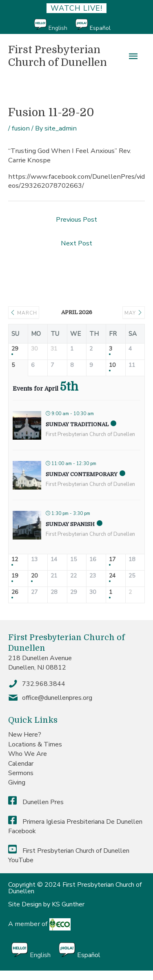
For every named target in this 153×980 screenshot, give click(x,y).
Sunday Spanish (70, 524)
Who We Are (28, 754)
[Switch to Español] (97, 25)
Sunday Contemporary (82, 474)
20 (34, 576)
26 (15, 592)
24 (112, 576)
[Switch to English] (55, 25)
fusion (21, 128)
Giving (17, 782)
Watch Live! (76, 8)
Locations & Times (35, 744)
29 (15, 349)
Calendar (21, 764)
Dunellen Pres (36, 802)
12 (15, 560)
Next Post (76, 243)
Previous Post (76, 219)
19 (15, 576)
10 (112, 365)
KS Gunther (68, 904)
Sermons (21, 773)
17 (112, 560)
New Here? (25, 735)
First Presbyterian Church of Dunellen (58, 56)
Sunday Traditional (77, 424)
